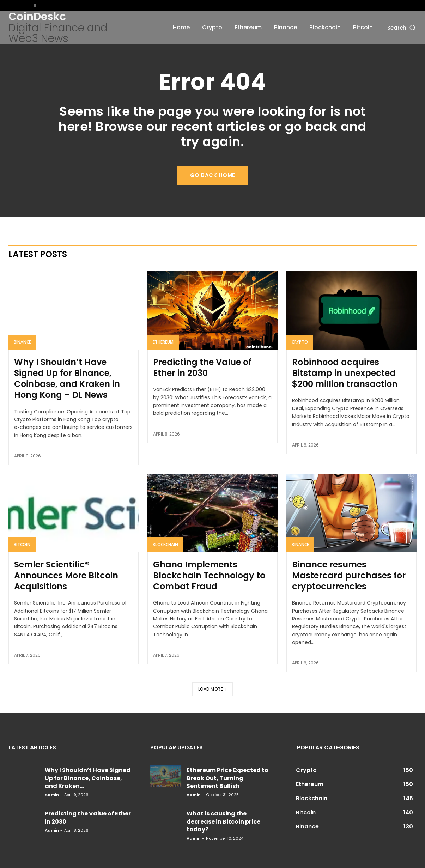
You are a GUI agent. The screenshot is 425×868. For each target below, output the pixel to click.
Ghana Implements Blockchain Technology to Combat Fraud (209, 575)
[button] (402, 27)
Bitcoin (22, 544)
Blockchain (165, 544)
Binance (22, 342)
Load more (213, 689)
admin (52, 795)
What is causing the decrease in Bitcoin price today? (223, 821)
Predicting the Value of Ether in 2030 (202, 368)
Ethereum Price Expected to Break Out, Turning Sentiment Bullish (227, 778)
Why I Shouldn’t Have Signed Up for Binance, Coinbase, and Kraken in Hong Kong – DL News (67, 379)
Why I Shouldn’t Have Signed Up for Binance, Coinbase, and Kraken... (88, 778)
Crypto (300, 342)
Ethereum (163, 342)
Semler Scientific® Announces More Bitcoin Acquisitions (66, 575)
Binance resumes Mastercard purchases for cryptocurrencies (349, 575)
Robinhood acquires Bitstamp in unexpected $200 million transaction (345, 373)
